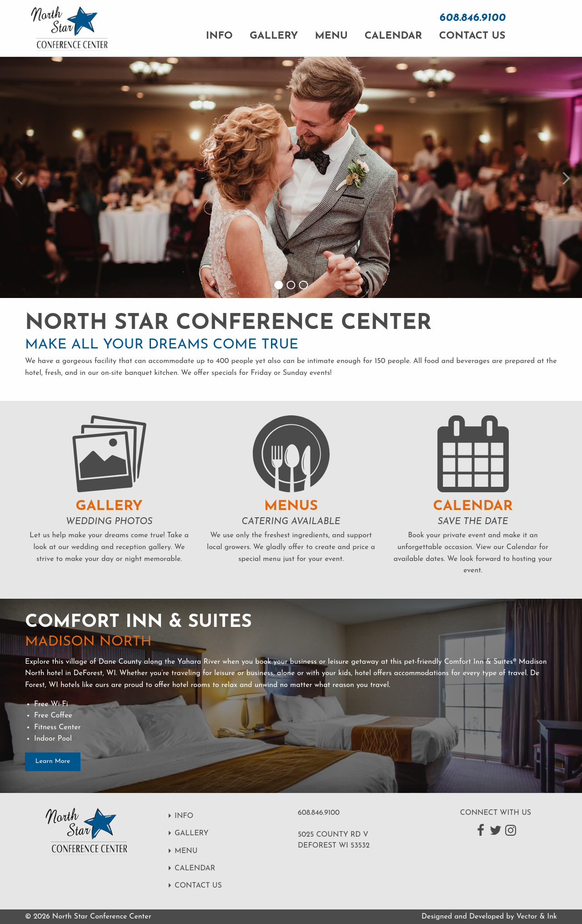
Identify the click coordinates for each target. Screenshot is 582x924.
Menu (331, 36)
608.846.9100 (472, 18)
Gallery (274, 36)
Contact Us (472, 36)
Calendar (394, 36)
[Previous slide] (17, 177)
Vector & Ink (537, 917)
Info (219, 36)
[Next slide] (565, 177)
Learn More (53, 761)
